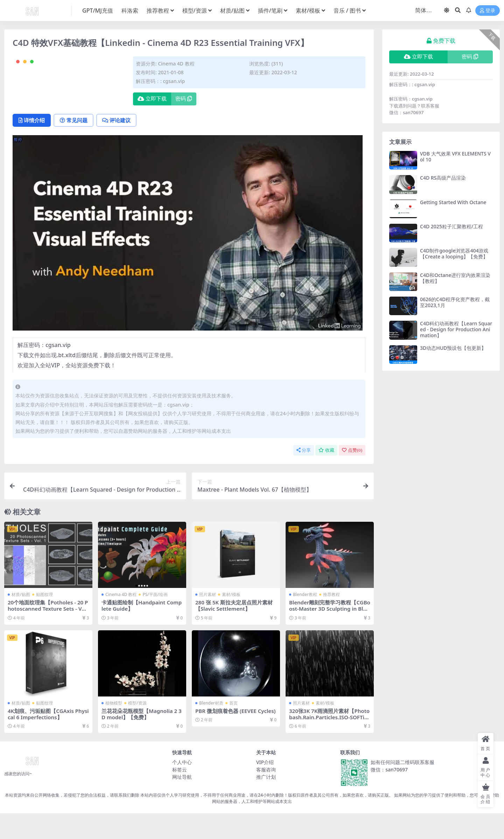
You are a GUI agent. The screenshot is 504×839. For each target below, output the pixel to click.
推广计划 (266, 803)
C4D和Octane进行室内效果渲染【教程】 (455, 278)
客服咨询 (266, 795)
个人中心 (182, 788)
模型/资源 (137, 729)
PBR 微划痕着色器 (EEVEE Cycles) (236, 736)
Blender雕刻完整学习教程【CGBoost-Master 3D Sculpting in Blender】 (330, 635)
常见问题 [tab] (74, 146)
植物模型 (114, 729)
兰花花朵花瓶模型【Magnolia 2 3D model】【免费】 (142, 740)
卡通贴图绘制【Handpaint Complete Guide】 (142, 631)
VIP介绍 (265, 788)
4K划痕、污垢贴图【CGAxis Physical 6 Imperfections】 (48, 740)
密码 (184, 99)
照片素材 (208, 620)
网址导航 (182, 803)
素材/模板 (231, 620)
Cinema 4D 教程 (176, 64)
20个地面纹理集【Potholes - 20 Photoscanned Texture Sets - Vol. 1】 (48, 635)
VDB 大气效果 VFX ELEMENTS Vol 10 (455, 157)
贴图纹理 (44, 620)
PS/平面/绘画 (155, 620)
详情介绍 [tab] (32, 146)
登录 (488, 11)
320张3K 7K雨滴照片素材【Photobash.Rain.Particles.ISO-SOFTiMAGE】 (330, 743)
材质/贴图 (21, 620)
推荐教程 (331, 620)
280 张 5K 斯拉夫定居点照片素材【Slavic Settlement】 (234, 631)
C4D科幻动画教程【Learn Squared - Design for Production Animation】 (456, 329)
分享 (304, 476)
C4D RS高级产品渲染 (443, 178)
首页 (233, 729)
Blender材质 (211, 729)
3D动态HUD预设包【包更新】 (453, 348)
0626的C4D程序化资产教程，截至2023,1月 (455, 302)
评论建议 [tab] (118, 146)
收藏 (326, 476)
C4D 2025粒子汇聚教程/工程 (451, 226)
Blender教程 (305, 620)
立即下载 (152, 99)
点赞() (352, 476)
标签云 (180, 795)
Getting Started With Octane (453, 202)
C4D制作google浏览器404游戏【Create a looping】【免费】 (454, 254)
